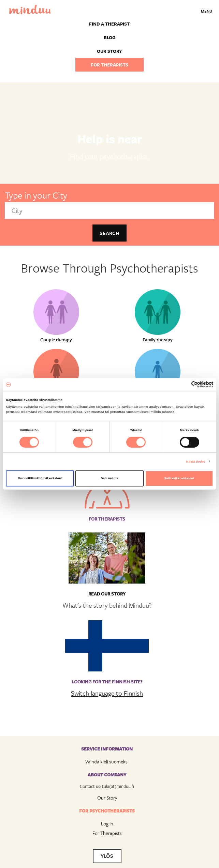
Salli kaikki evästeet (179, 478)
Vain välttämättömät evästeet (40, 478)
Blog (109, 37)
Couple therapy (56, 340)
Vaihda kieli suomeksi (107, 762)
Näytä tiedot (196, 462)
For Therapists (107, 833)
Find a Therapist (109, 24)
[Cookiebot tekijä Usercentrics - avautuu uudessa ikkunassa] (183, 384)
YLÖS (107, 856)
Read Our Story (107, 594)
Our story (109, 51)
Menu (207, 11)
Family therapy (158, 340)
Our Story (107, 798)
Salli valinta (109, 478)
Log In (107, 824)
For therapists (109, 65)
